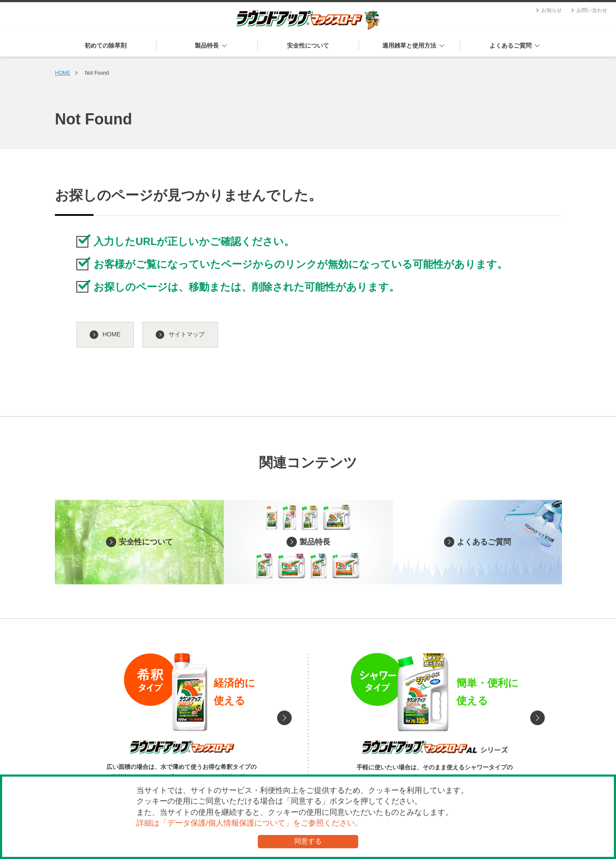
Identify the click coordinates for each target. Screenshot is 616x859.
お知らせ (552, 10)
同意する (308, 841)
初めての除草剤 (106, 45)
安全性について (308, 45)
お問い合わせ (592, 10)
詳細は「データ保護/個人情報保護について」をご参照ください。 (249, 823)
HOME (63, 73)
